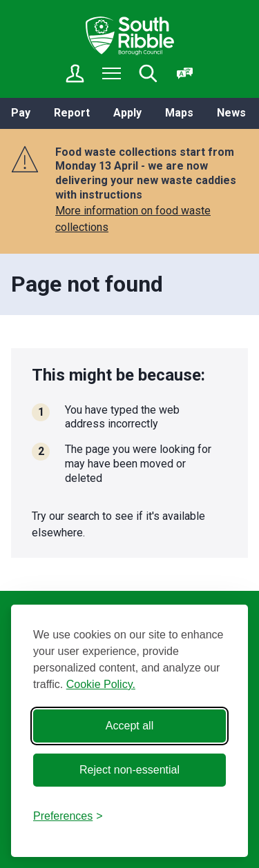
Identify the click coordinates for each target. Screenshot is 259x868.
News (231, 113)
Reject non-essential (129, 770)
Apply (127, 113)
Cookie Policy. (101, 684)
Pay (21, 113)
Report (72, 113)
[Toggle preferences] (68, 816)
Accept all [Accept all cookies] (129, 726)
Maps (179, 113)
